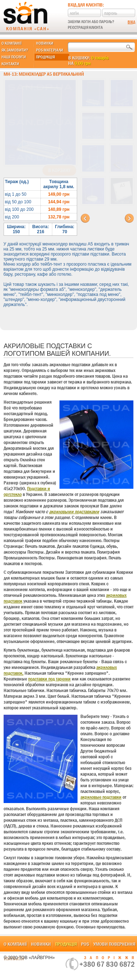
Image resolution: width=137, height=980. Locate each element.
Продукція (45, 57)
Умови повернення (114, 944)
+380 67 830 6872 (107, 964)
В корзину (59, 170)
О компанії (12, 43)
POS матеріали (50, 50)
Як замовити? (15, 50)
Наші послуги (14, 57)
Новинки (45, 43)
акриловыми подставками (74, 511)
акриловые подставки (101, 797)
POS (85, 944)
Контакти (10, 64)
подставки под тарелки (49, 679)
